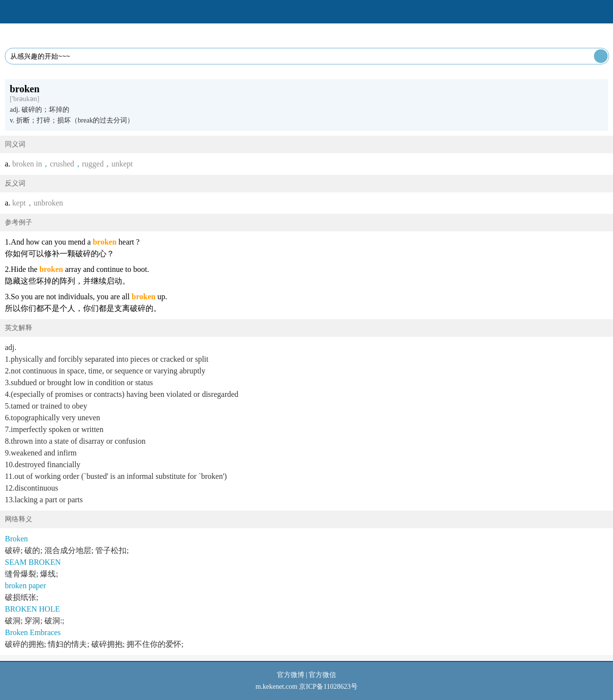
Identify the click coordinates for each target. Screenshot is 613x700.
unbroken (48, 203)
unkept (122, 164)
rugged (93, 164)
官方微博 (291, 675)
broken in (27, 164)
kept (19, 203)
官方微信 (322, 675)
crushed (62, 164)
